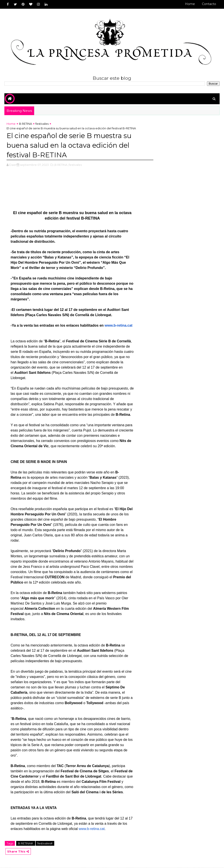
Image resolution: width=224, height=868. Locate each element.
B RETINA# (26, 844)
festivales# (45, 844)
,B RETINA (61, 165)
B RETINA (25, 124)
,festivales (75, 165)
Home (190, 4)
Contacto (209, 4)
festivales (42, 124)
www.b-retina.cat (118, 326)
